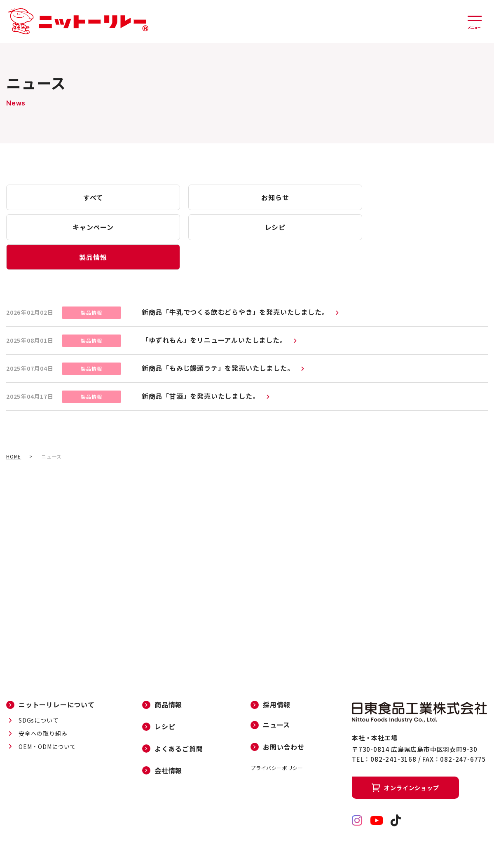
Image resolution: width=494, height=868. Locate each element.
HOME (14, 429)
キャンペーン (249, 198)
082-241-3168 (393, 731)
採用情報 (277, 677)
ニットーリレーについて (57, 677)
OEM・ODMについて (47, 719)
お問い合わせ (284, 719)
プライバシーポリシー (277, 740)
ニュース (276, 697)
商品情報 (168, 677)
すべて (52, 198)
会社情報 (168, 743)
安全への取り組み (43, 705)
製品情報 (51, 229)
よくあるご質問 (179, 721)
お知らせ (150, 198)
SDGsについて (39, 693)
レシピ (348, 198)
